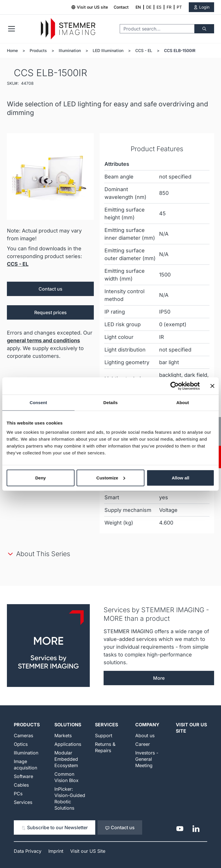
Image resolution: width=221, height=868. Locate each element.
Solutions (68, 725)
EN (138, 7)
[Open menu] (12, 29)
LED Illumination (108, 50)
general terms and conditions (43, 340)
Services (23, 802)
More (159, 678)
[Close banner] (212, 386)
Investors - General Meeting (147, 759)
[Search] (204, 29)
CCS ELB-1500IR (180, 50)
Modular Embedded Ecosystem (66, 759)
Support (104, 736)
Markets (63, 736)
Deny (40, 478)
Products (38, 50)
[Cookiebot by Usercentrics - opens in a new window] (175, 386)
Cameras (23, 736)
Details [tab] (110, 403)
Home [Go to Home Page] (12, 50)
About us (145, 736)
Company (147, 725)
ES (159, 7)
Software (23, 776)
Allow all (181, 478)
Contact (121, 7)
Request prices (51, 312)
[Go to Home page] (68, 29)
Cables (21, 785)
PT (179, 7)
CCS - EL (144, 50)
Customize (111, 478)
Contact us (51, 289)
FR (169, 7)
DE (149, 7)
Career (143, 744)
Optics (21, 744)
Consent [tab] (38, 403)
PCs (18, 794)
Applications (68, 744)
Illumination (70, 50)
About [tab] (183, 403)
